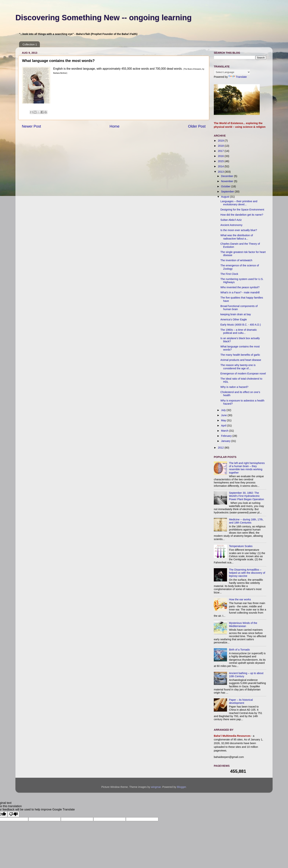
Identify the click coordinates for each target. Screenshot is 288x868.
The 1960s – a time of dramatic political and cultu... (239, 331)
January (226, 441)
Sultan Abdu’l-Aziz (231, 220)
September (228, 192)
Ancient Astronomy (231, 225)
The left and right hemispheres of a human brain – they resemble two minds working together (247, 468)
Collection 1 (30, 44)
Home (115, 126)
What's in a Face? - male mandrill (240, 292)
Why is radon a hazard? (234, 387)
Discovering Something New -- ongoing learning (103, 18)
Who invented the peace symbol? (240, 287)
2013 (221, 172)
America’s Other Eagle (234, 319)
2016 (221, 156)
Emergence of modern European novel (243, 374)
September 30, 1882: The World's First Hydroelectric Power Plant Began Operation (246, 496)
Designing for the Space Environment (242, 210)
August (226, 197)
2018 (221, 146)
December (228, 176)
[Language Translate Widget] (232, 72)
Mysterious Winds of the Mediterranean (243, 625)
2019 (221, 141)
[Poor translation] (13, 814)
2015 (221, 161)
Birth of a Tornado (239, 650)
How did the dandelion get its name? (242, 215)
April (224, 426)
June (224, 415)
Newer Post (31, 126)
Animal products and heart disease (241, 360)
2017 (221, 151)
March (225, 431)
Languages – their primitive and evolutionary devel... (239, 203)
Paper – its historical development (241, 701)
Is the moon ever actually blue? (239, 230)
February (227, 436)
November (228, 181)
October (226, 186)
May (224, 420)
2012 (221, 448)
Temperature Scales (241, 546)
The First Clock (229, 274)
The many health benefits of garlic (240, 355)
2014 (221, 166)
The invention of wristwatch (236, 260)
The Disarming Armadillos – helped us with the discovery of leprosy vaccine (247, 573)
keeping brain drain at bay (236, 314)
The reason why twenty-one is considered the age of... (238, 367)
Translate (238, 77)
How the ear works (240, 599)
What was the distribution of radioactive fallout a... (237, 237)
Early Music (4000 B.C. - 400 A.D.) (241, 325)
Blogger (181, 787)
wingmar (156, 787)
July (224, 410)
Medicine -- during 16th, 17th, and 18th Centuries (246, 521)
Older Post (197, 126)
